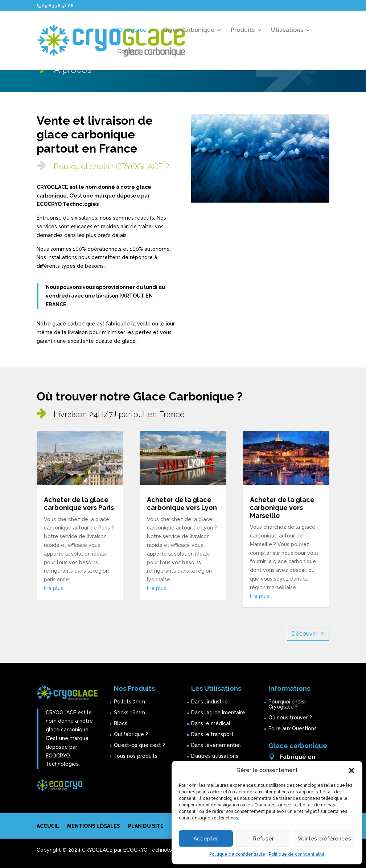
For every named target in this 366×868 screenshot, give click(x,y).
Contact (129, 52)
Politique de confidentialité (237, 854)
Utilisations (287, 30)
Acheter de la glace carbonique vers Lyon (182, 504)
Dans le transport (212, 734)
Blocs (121, 724)
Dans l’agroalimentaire (218, 713)
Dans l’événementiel (216, 745)
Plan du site (146, 826)
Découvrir (304, 634)
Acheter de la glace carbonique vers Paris (79, 504)
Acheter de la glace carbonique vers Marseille (282, 507)
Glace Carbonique (189, 30)
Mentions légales (94, 826)
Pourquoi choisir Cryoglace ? (288, 704)
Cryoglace (132, 30)
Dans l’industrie (209, 702)
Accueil (48, 826)
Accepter (206, 839)
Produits (243, 30)
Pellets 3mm (129, 702)
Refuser (263, 839)
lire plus (54, 588)
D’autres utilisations (215, 756)
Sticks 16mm (129, 713)
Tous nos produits (136, 756)
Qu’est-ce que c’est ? (139, 745)
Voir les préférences (324, 839)
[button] (351, 771)
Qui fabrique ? (131, 734)
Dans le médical (211, 724)
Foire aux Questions (293, 729)
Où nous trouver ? (290, 718)
